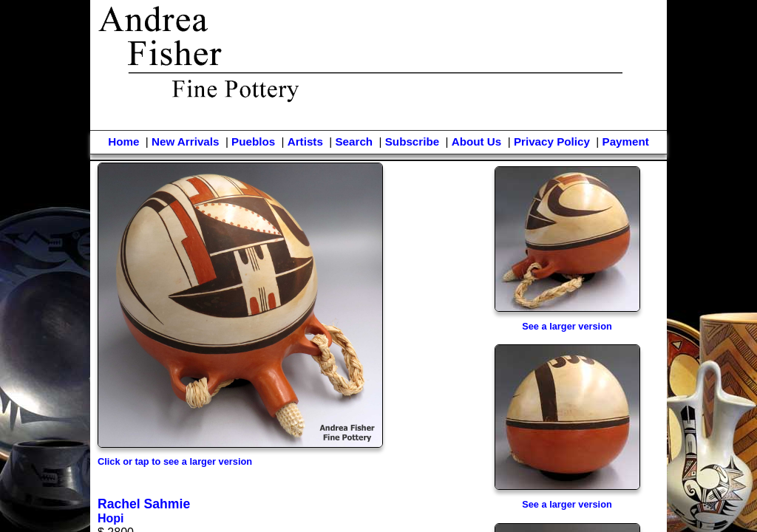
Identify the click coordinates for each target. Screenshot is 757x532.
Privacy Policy (552, 141)
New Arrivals (185, 141)
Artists (305, 141)
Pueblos (253, 141)
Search (354, 141)
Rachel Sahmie (144, 504)
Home (123, 141)
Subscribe (412, 141)
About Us (477, 141)
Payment (626, 141)
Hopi (111, 518)
